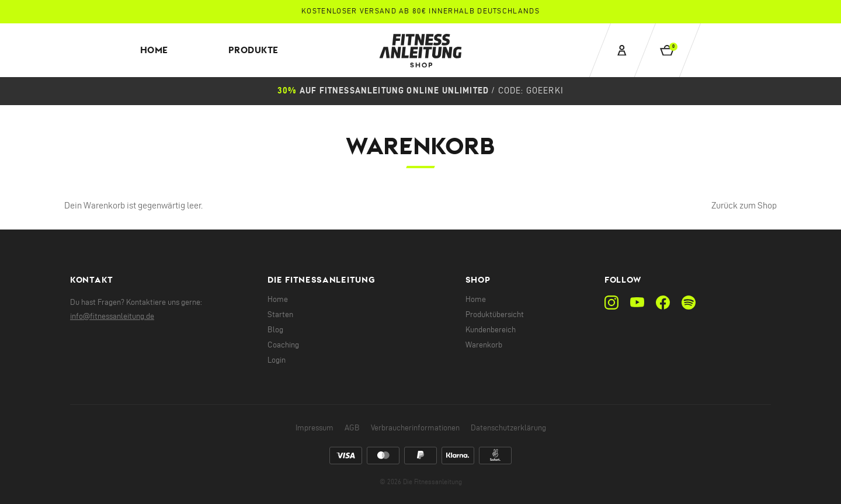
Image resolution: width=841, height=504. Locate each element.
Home (154, 50)
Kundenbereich (491, 330)
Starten (280, 315)
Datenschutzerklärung (508, 428)
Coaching (283, 345)
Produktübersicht (495, 315)
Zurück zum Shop (744, 205)
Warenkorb (484, 345)
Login (277, 360)
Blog (275, 330)
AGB (352, 428)
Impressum (314, 428)
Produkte (253, 50)
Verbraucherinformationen (415, 428)
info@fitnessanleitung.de (112, 316)
